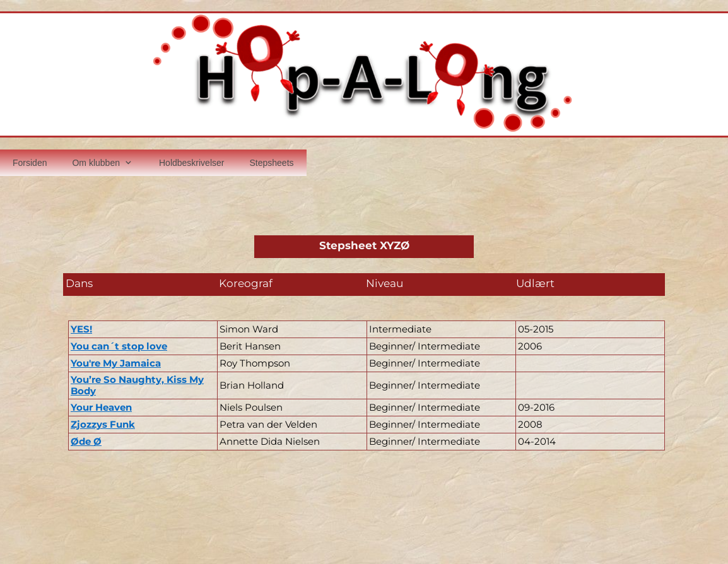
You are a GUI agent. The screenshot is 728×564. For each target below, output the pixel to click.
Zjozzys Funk (103, 424)
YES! (81, 329)
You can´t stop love (119, 346)
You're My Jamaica (116, 363)
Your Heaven (101, 407)
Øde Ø (86, 441)
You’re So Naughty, (119, 379)
